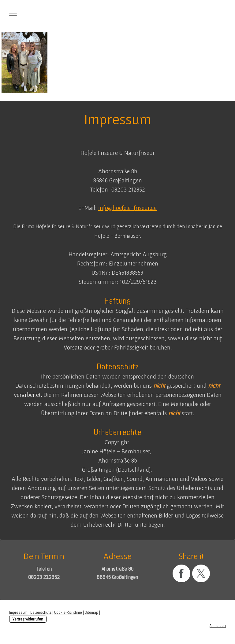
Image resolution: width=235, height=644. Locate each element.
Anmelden (218, 626)
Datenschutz (41, 612)
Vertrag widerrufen (28, 619)
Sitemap (91, 612)
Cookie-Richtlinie (68, 612)
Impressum (18, 612)
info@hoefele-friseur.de (127, 208)
